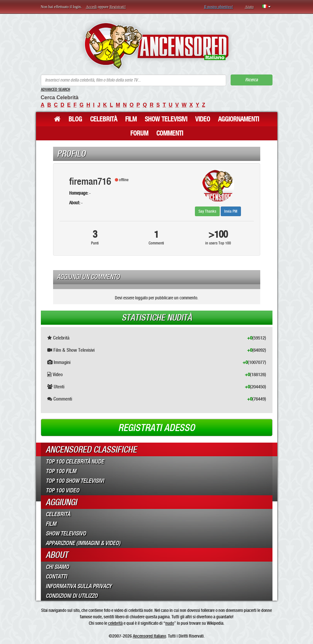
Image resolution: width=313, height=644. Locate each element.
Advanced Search (55, 90)
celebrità (115, 623)
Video (203, 119)
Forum (139, 133)
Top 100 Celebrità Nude (75, 462)
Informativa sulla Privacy (79, 586)
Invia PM (231, 211)
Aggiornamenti (239, 119)
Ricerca (251, 80)
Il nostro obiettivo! (218, 7)
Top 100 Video (62, 490)
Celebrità (104, 119)
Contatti (56, 577)
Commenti (170, 133)
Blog (75, 119)
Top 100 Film (61, 471)
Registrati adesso (156, 428)
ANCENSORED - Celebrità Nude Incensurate (156, 46)
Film (131, 119)
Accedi (91, 7)
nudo (170, 623)
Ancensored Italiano (149, 636)
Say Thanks (207, 211)
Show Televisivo (66, 534)
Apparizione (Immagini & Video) (83, 543)
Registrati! (118, 7)
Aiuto (249, 7)
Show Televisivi (166, 119)
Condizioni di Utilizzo (72, 596)
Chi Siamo (57, 567)
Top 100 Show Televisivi (75, 481)
